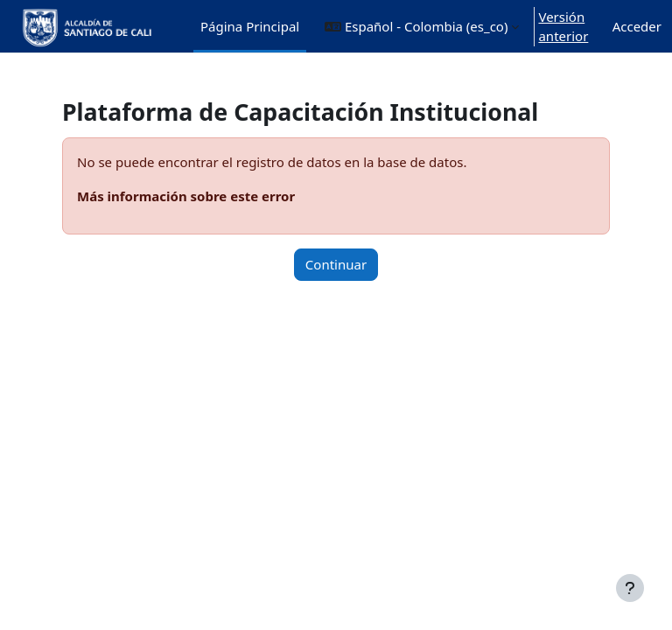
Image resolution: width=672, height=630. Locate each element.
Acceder (637, 26)
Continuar (336, 264)
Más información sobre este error (186, 196)
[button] (422, 26)
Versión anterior (563, 27)
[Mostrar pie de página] (630, 588)
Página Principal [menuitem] (250, 26)
